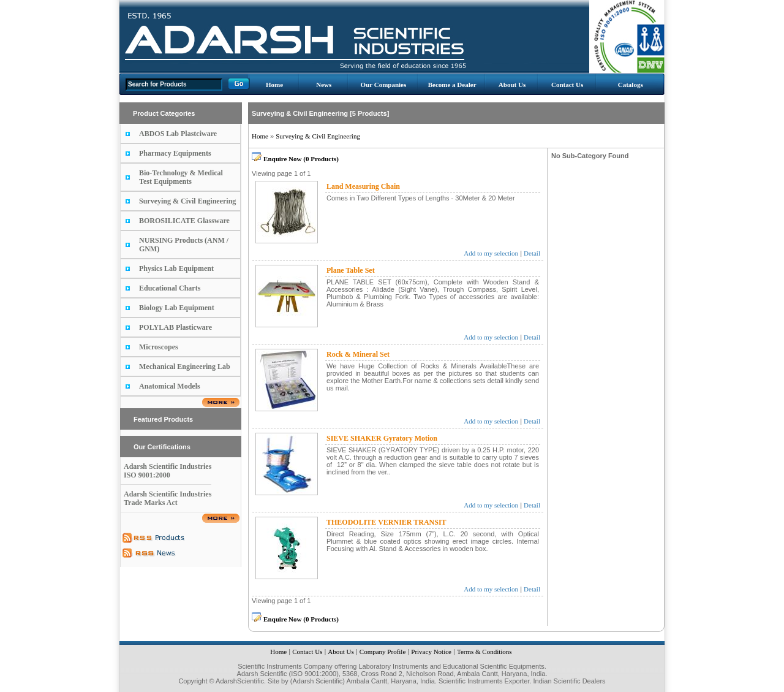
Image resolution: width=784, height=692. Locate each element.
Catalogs (631, 85)
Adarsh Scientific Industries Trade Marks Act (168, 498)
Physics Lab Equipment (176, 268)
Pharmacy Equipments (175, 153)
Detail (532, 253)
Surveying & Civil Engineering (187, 201)
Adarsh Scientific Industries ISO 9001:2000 (168, 471)
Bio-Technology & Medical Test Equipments (181, 177)
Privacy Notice (431, 652)
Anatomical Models (170, 386)
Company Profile (383, 652)
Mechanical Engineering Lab (185, 367)
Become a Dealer (452, 85)
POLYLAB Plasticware (175, 327)
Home (274, 85)
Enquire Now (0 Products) (301, 159)
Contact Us (567, 85)
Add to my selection (491, 253)
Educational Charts (170, 288)
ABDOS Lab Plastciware (178, 134)
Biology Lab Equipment (177, 308)
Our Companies (384, 85)
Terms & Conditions (484, 652)
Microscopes (159, 347)
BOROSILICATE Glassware (184, 221)
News (324, 85)
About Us (512, 85)
